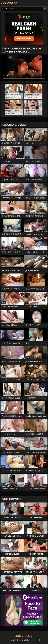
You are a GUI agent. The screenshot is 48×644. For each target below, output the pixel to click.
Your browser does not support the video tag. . (24, 68)
